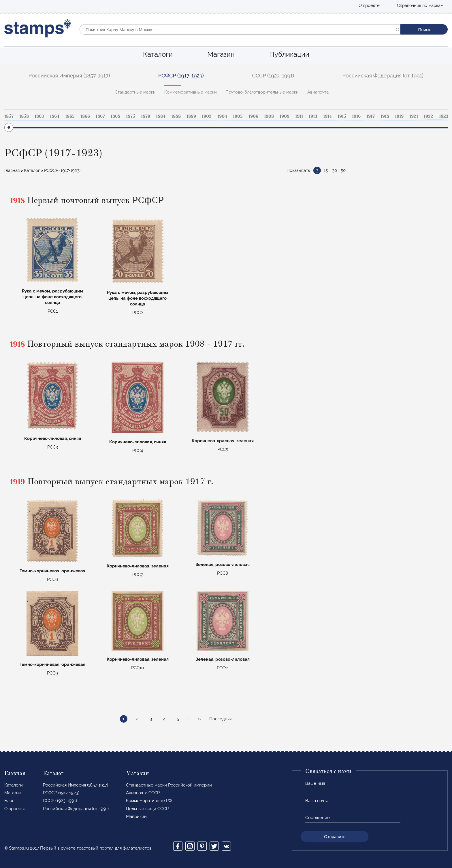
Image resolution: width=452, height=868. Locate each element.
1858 (24, 116)
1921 (414, 116)
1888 (176, 116)
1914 (327, 116)
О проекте (369, 5)
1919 (399, 116)
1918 (385, 116)
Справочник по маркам (420, 5)
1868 (115, 116)
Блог (9, 801)
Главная (12, 170)
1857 (9, 116)
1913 (313, 116)
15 (326, 170)
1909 (285, 116)
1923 (444, 116)
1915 (342, 116)
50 (343, 170)
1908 (269, 116)
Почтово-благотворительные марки (262, 92)
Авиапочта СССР (143, 793)
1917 (371, 116)
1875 (131, 116)
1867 (100, 116)
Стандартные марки (135, 92)
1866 (85, 116)
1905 (238, 116)
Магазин (221, 54)
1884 (161, 116)
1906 (253, 116)
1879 (146, 116)
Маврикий (136, 816)
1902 (207, 116)
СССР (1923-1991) (273, 76)
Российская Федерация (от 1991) (383, 76)
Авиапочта (318, 92)
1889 (191, 116)
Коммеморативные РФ (149, 801)
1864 (55, 116)
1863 (39, 116)
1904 (222, 116)
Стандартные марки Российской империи (169, 785)
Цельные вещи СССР (147, 809)
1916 (356, 116)
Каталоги (158, 54)
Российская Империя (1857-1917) (69, 76)
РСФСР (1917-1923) (181, 76)
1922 (429, 116)
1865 (70, 116)
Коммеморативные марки (191, 92)
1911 (299, 116)
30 (335, 170)
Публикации (289, 54)
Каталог (32, 170)
